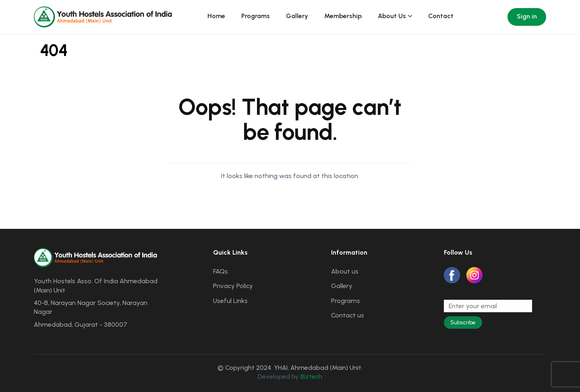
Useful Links (230, 301)
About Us (392, 16)
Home (216, 16)
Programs (256, 16)
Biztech (311, 376)
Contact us (348, 315)
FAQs (221, 271)
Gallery (297, 16)
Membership (343, 16)
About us (345, 271)
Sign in (527, 16)
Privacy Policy (233, 286)
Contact (441, 16)
